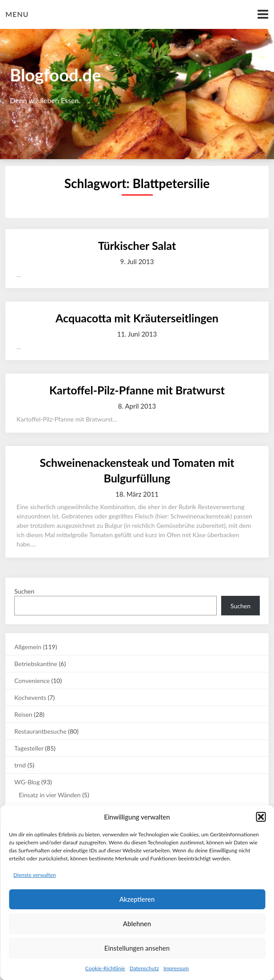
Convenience (32, 681)
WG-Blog (27, 782)
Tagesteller (29, 748)
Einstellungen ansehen (137, 948)
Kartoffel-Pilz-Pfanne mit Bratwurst (137, 390)
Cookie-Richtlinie (105, 968)
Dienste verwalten (35, 875)
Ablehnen (137, 924)
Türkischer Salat (137, 245)
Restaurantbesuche (40, 731)
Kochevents (30, 697)
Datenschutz (144, 968)
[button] (261, 817)
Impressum (176, 968)
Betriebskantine (36, 664)
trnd (20, 765)
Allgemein (28, 647)
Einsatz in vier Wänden (50, 795)
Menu (17, 14)
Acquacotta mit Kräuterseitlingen (137, 318)
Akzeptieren (137, 899)
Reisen (23, 714)
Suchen (24, 591)
